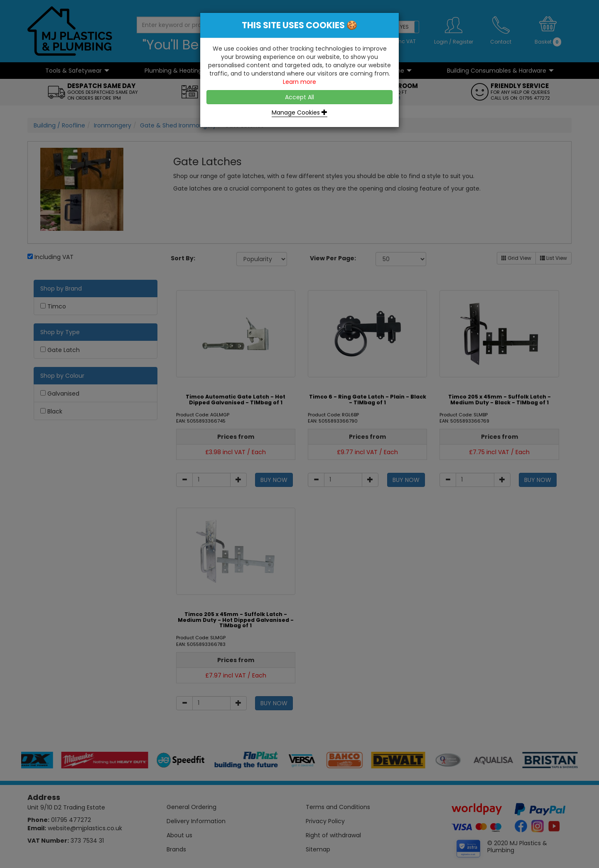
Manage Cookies (299, 112)
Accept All (299, 97)
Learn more (299, 82)
